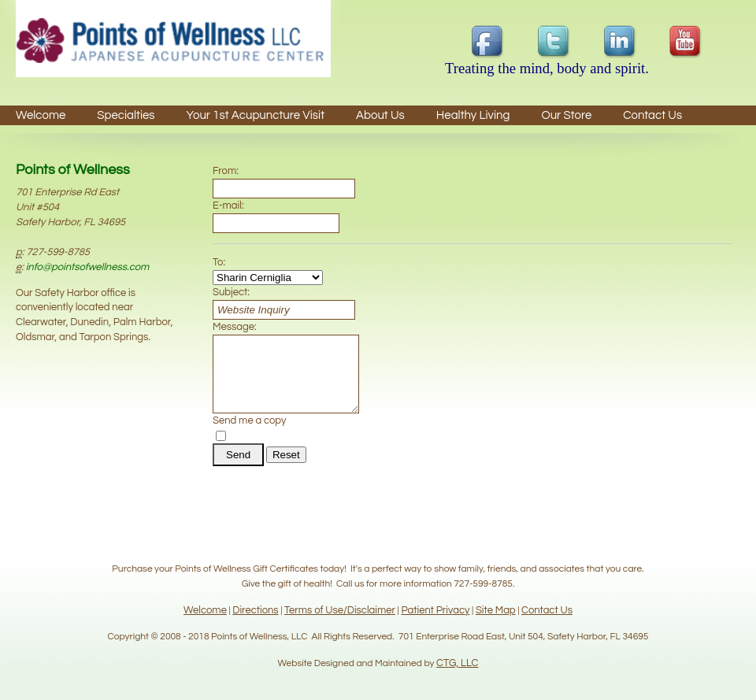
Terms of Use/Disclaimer (340, 610)
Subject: (231, 292)
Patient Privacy (435, 610)
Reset (286, 469)
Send (238, 469)
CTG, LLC (457, 663)
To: (219, 262)
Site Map (496, 610)
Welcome (41, 115)
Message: (235, 327)
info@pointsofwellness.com (88, 267)
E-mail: (228, 206)
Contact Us (547, 610)
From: (226, 171)
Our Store (566, 115)
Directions (255, 610)
